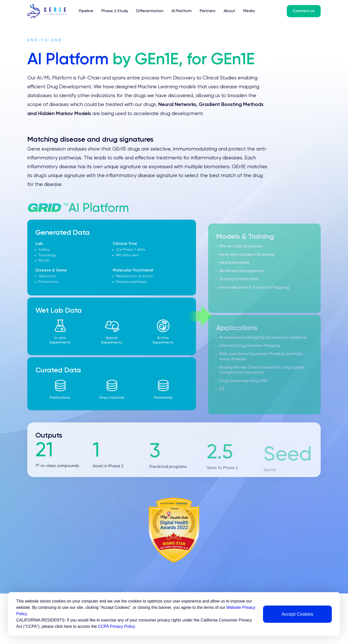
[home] (51, 11)
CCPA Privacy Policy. (117, 626)
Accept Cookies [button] (297, 614)
